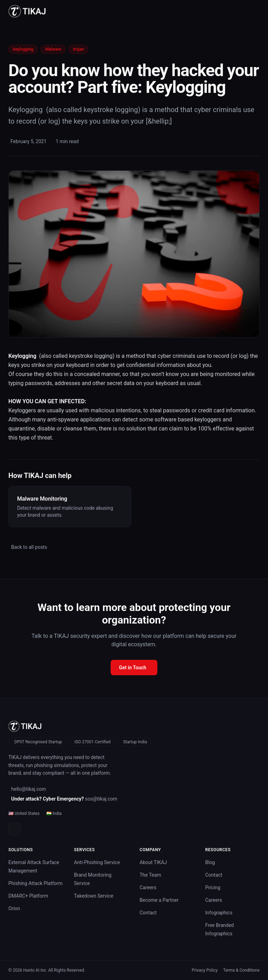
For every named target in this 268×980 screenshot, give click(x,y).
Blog (210, 862)
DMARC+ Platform (28, 896)
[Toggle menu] (257, 11)
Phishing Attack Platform (35, 883)
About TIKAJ (153, 862)
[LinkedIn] (15, 830)
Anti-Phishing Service (97, 862)
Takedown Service (94, 896)
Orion (14, 908)
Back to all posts (29, 547)
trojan (78, 49)
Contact (148, 913)
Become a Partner (159, 900)
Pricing (213, 887)
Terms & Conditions (241, 970)
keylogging (23, 49)
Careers (148, 887)
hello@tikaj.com (29, 789)
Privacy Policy (205, 970)
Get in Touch (133, 668)
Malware (53, 49)
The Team (150, 875)
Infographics (219, 913)
